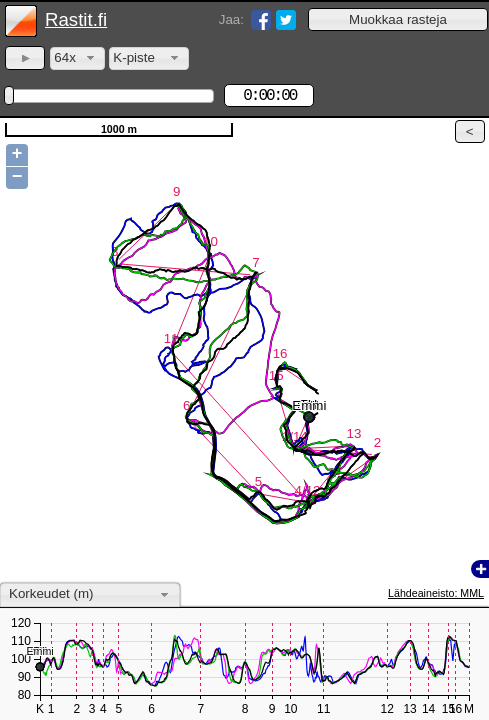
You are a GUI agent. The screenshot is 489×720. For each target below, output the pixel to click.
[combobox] (77, 58)
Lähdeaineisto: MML (436, 593)
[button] (398, 19)
